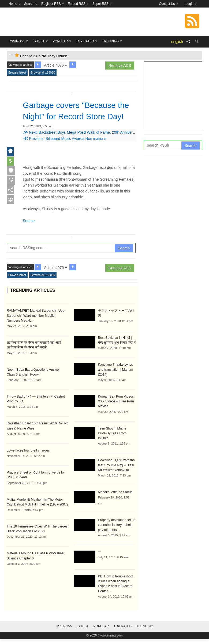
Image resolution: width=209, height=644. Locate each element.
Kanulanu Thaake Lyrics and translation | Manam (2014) (115, 380)
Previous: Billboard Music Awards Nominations (64, 150)
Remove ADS (120, 66)
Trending (145, 631)
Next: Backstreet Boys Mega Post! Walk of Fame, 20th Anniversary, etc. (85, 144)
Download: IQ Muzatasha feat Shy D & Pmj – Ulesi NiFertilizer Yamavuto (116, 471)
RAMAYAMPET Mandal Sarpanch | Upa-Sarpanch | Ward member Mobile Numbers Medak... (37, 327)
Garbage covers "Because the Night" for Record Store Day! (74, 116)
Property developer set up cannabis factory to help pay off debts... (116, 530)
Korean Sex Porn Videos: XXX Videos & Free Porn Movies (116, 412)
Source (29, 232)
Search (124, 259)
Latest (83, 631)
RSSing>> (64, 631)
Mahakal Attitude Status (115, 497)
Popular (101, 631)
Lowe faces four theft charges (28, 461)
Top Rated (123, 631)
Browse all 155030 (43, 72)
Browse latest (17, 72)
